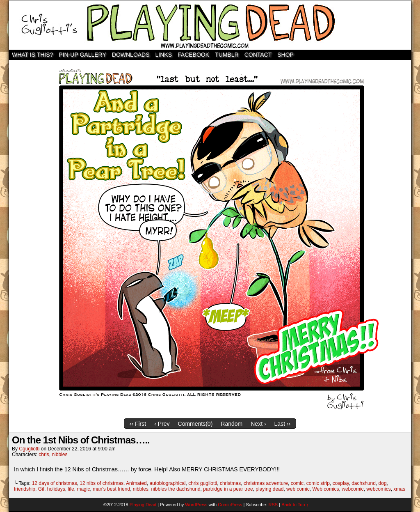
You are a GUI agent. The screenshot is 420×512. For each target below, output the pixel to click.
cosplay (341, 483)
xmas (399, 489)
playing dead (269, 489)
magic (83, 489)
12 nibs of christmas (102, 483)
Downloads (131, 55)
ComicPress (230, 505)
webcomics (378, 489)
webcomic (353, 489)
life (71, 489)
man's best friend (111, 489)
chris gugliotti (203, 483)
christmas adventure (266, 483)
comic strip (318, 483)
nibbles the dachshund (176, 489)
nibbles (59, 455)
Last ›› (283, 424)
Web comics (325, 489)
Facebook (193, 55)
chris (44, 455)
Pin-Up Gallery (82, 55)
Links (164, 55)
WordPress (196, 505)
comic (297, 483)
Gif (41, 489)
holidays (56, 489)
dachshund (364, 483)
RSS (273, 505)
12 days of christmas (55, 483)
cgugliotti (29, 449)
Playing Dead (210, 25)
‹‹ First (138, 424)
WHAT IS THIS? (32, 55)
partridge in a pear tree (228, 489)
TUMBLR (227, 55)
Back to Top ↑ (295, 505)
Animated (136, 483)
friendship (25, 489)
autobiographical (167, 483)
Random (232, 424)
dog (383, 483)
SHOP (285, 55)
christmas (230, 483)
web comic (298, 489)
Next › (258, 424)
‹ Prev (162, 424)
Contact (258, 55)
